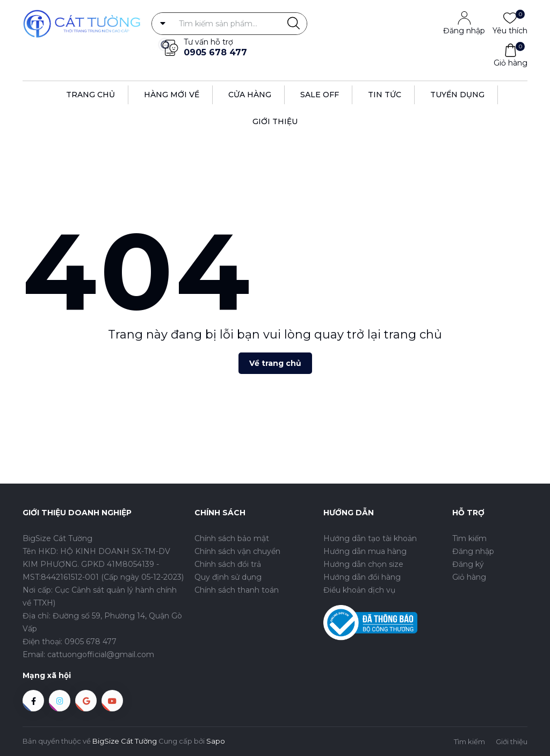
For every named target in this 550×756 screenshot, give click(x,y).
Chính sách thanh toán (237, 590)
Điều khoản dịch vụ (359, 590)
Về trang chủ (275, 363)
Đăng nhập (464, 31)
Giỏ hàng (511, 62)
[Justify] (294, 24)
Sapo (216, 741)
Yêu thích (510, 30)
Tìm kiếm (469, 538)
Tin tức (385, 95)
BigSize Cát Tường (125, 741)
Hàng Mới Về (172, 95)
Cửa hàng (250, 95)
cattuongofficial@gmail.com (101, 654)
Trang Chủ (91, 95)
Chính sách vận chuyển (237, 551)
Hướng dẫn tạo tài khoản (370, 538)
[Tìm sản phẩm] (229, 24)
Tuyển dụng (457, 95)
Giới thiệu (275, 121)
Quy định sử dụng (228, 577)
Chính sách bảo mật (232, 538)
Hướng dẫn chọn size (363, 564)
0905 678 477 (215, 52)
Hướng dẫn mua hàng (365, 551)
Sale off (320, 95)
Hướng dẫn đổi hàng (362, 577)
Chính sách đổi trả (228, 564)
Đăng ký (468, 564)
